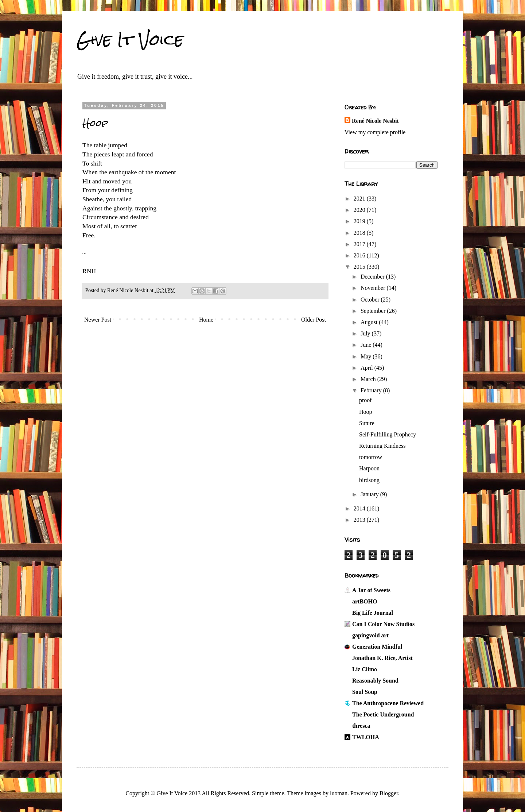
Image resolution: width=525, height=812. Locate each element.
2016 (360, 255)
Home (206, 320)
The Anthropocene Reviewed (388, 703)
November (374, 288)
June (367, 345)
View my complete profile (375, 132)
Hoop (366, 412)
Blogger (389, 793)
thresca (361, 726)
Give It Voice (130, 40)
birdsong (369, 480)
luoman (339, 793)
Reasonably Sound (375, 681)
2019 (360, 221)
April (367, 368)
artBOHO (365, 601)
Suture (367, 423)
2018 (360, 233)
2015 (360, 267)
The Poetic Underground (383, 714)
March (369, 379)
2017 (360, 244)
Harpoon (369, 468)
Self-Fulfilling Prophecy (388, 434)
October (371, 300)
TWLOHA (366, 737)
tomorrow (371, 457)
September (374, 311)
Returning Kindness (382, 446)
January (370, 494)
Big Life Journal (373, 613)
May (367, 356)
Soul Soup (365, 692)
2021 (360, 199)
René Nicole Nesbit (375, 121)
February (372, 390)
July (366, 333)
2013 (360, 520)
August (370, 322)
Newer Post (98, 320)
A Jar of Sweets (371, 590)
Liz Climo (365, 669)
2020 (360, 210)
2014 (360, 508)
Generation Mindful (377, 647)
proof (365, 400)
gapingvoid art (370, 635)
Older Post (314, 320)
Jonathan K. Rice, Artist (382, 658)
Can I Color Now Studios (383, 624)
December (373, 277)
